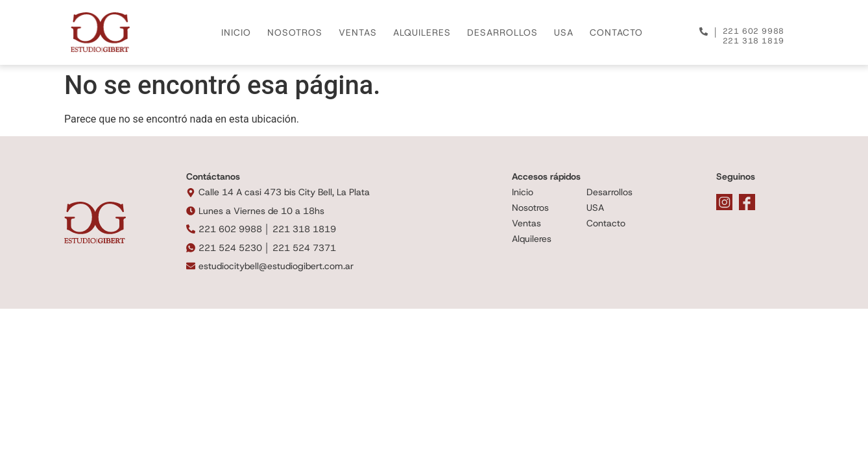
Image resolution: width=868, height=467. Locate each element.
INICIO (236, 32)
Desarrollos (609, 192)
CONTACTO (616, 32)
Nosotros (530, 208)
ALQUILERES (422, 32)
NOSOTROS (295, 32)
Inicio (523, 192)
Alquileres (532, 239)
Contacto (606, 223)
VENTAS (358, 32)
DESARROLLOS (502, 32)
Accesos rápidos (546, 176)
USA (564, 32)
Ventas (526, 223)
